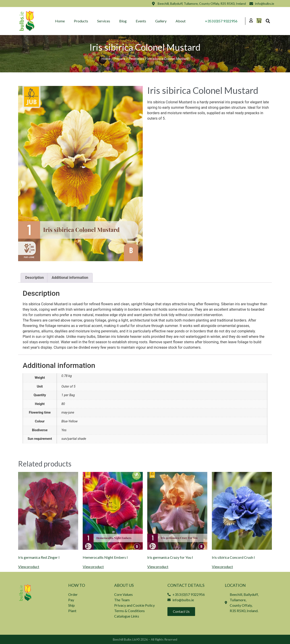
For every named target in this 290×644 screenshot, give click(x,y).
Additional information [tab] (70, 278)
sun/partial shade (74, 439)
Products (81, 21)
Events (141, 21)
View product (29, 567)
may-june (68, 413)
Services (104, 21)
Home (60, 21)
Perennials (137, 59)
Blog (123, 21)
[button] (268, 21)
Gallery (161, 21)
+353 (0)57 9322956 (221, 21)
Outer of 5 (68, 387)
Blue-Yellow (70, 421)
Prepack (120, 59)
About (181, 21)
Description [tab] (34, 278)
